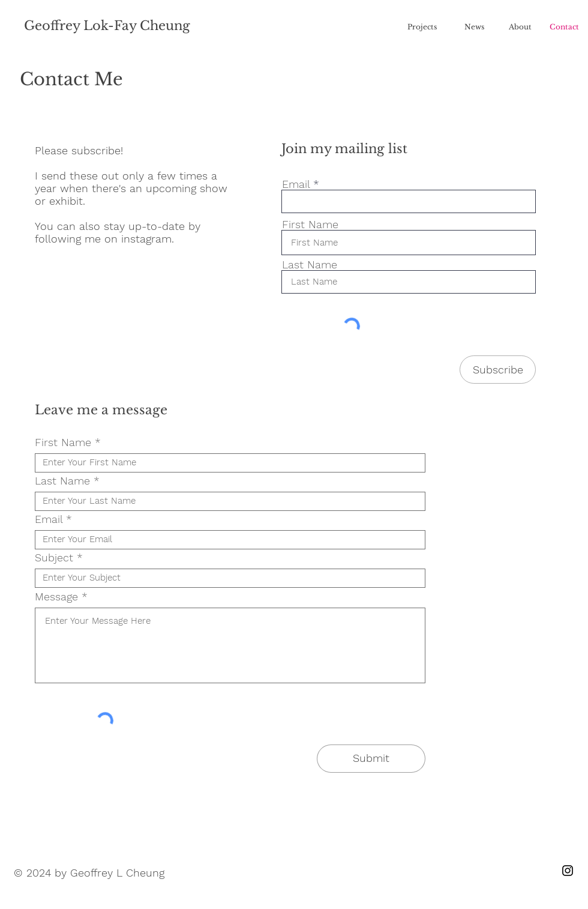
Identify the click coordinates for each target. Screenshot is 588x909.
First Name (310, 225)
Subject (54, 558)
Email (296, 184)
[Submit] (371, 759)
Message (56, 597)
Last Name (310, 265)
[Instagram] (568, 871)
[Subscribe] (498, 370)
